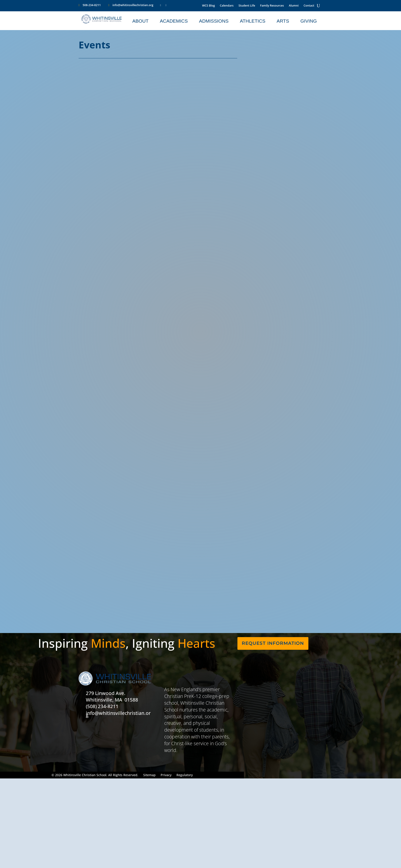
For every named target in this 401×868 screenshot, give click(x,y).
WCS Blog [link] (208, 6)
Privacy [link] (166, 775)
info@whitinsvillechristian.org (133, 5)
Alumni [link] (294, 6)
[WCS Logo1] (102, 23)
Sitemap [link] (149, 775)
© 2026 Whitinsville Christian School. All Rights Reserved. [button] (95, 775)
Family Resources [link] (272, 6)
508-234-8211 (92, 5)
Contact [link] (309, 6)
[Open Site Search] (318, 6)
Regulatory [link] (185, 775)
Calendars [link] (227, 6)
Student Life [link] (247, 6)
